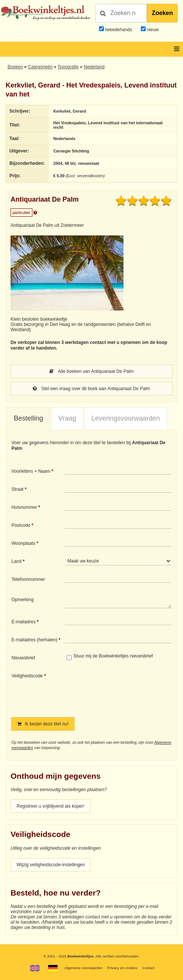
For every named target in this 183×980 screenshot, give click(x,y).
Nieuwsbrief (23, 658)
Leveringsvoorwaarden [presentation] (126, 418)
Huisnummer (24, 507)
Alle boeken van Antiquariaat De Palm (91, 371)
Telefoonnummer (28, 579)
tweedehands (118, 30)
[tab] (28, 419)
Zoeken (162, 13)
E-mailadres (23, 622)
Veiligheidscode (27, 676)
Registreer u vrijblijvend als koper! (50, 806)
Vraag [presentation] (67, 418)
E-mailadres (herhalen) (34, 640)
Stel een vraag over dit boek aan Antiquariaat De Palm (91, 389)
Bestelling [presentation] (28, 418)
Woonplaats (23, 543)
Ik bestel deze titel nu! (43, 724)
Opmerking (22, 600)
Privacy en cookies (122, 968)
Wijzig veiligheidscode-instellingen (51, 865)
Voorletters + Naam (31, 471)
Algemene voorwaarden (83, 968)
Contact (148, 968)
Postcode (21, 525)
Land (16, 561)
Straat (17, 489)
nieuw (152, 30)
